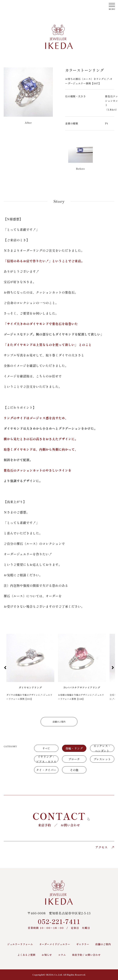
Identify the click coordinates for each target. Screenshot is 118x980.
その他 (74, 770)
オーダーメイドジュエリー (55, 944)
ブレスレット (102, 759)
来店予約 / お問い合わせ (86, 955)
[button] (5, 668)
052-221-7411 (59, 923)
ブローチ (74, 759)
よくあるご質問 (26, 955)
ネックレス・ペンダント (102, 748)
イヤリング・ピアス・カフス (46, 759)
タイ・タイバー (46, 770)
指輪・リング (74, 748)
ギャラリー (83, 944)
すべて (46, 748)
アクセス (105, 847)
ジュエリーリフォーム (20, 944)
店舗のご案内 (59, 722)
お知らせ (47, 955)
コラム (62, 955)
